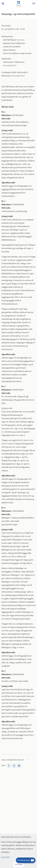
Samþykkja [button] (19, 864)
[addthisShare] (14, 766)
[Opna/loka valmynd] (34, 4)
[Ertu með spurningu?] (26, 860)
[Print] (19, 766)
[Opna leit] (3, 4)
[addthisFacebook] (9, 766)
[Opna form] (27, 760)
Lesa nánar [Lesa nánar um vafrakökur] (5, 857)
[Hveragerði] (19, 4)
